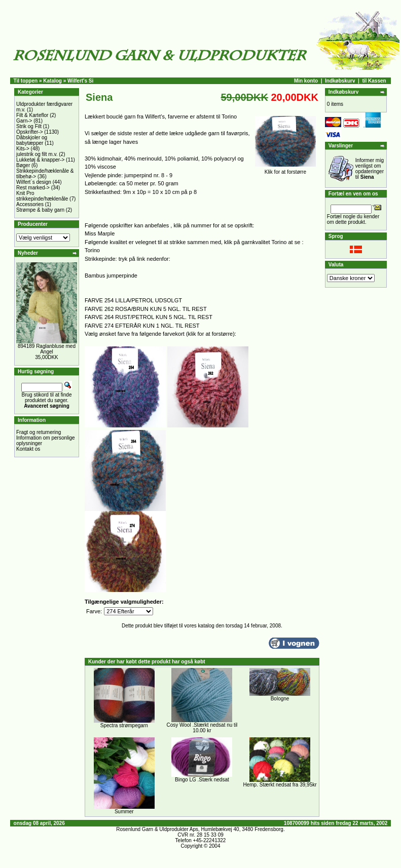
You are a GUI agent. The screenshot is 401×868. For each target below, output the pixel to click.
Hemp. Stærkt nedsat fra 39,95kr (280, 785)
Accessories (30, 204)
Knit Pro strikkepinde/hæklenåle (42, 196)
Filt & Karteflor (32, 115)
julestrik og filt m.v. (37, 154)
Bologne (280, 699)
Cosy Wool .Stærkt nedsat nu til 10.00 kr (202, 728)
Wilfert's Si (80, 81)
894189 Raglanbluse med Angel (47, 349)
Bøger (23, 165)
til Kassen (374, 81)
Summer (124, 812)
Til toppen (26, 81)
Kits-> (23, 149)
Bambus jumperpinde (111, 275)
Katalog (52, 81)
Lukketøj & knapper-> (40, 160)
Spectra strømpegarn (124, 725)
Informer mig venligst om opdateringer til (370, 169)
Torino (92, 250)
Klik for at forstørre (285, 170)
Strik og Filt (29, 126)
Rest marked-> (33, 188)
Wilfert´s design (34, 182)
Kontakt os (28, 449)
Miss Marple (100, 233)
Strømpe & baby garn (40, 210)
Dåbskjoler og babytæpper (32, 140)
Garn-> (24, 121)
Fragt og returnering (39, 432)
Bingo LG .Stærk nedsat (202, 780)
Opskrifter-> (30, 132)
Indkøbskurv (340, 81)
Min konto (306, 81)
